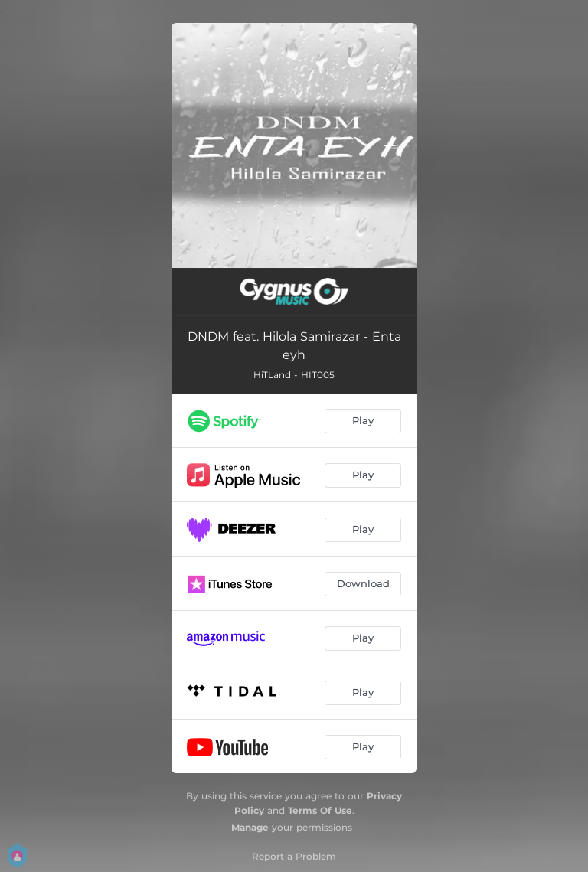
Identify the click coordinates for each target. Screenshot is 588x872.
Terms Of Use (320, 810)
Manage (250, 827)
